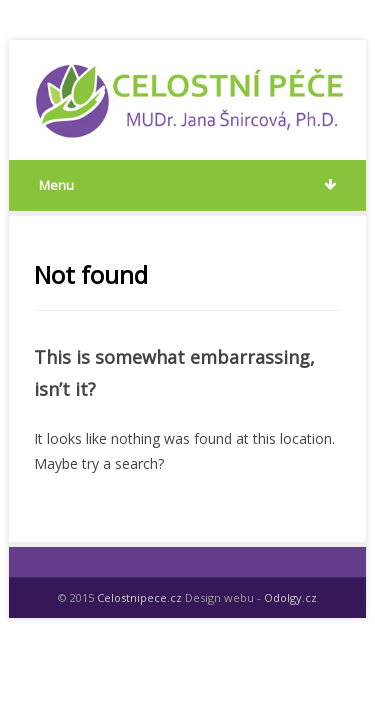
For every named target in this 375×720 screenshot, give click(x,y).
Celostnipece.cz (139, 597)
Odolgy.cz (290, 597)
